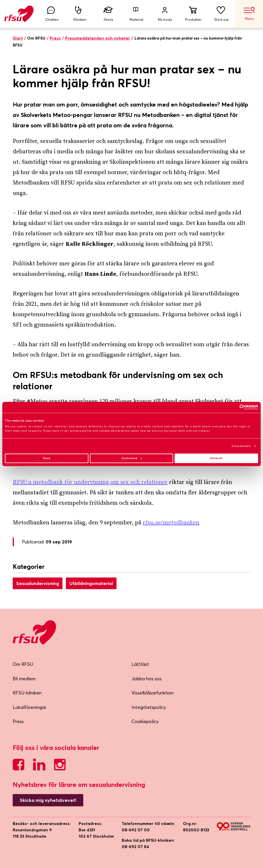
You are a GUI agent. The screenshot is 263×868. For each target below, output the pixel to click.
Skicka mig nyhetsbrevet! (48, 800)
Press (55, 38)
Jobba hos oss (147, 679)
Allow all (216, 458)
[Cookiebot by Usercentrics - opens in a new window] (233, 407)
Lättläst (140, 664)
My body (165, 14)
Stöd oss (221, 14)
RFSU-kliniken (27, 693)
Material (136, 14)
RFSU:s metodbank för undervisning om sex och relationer (90, 482)
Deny (47, 458)
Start (18, 38)
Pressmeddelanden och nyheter (98, 38)
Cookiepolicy (145, 721)
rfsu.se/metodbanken (171, 523)
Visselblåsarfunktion (153, 693)
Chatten (52, 14)
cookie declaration (114, 431)
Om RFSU (23, 664)
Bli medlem (24, 679)
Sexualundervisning (38, 583)
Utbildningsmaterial (91, 583)
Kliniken (80, 14)
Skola (108, 14)
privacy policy (81, 431)
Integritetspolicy (149, 707)
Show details (241, 446)
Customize (131, 458)
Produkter (193, 14)
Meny (249, 14)
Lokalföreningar (29, 707)
